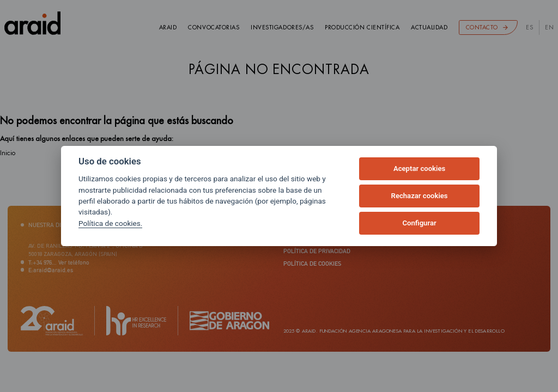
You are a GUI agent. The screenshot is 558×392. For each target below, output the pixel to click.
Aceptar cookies (419, 169)
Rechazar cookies (420, 196)
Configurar (420, 223)
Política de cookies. (110, 223)
